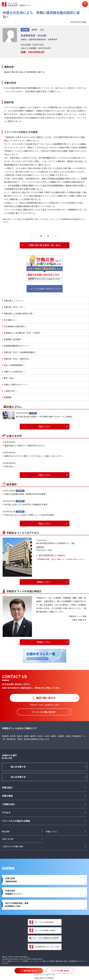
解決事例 (6, 831)
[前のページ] (34, 236)
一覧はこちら (44, 426)
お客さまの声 (8, 839)
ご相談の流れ (8, 804)
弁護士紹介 (7, 787)
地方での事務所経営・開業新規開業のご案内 (17, 905)
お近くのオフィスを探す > (44, 978)
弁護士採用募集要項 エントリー (14, 892)
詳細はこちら (44, 582)
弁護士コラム (51, 831)
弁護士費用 (7, 796)
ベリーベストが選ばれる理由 (16, 821)
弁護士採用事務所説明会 (11, 880)
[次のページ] (55, 236)
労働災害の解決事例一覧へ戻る (45, 245)
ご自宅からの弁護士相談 (12, 846)
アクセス (6, 813)
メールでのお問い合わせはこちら (45, 289)
